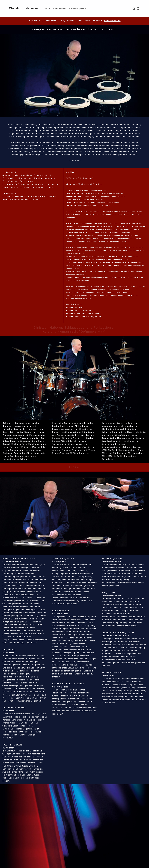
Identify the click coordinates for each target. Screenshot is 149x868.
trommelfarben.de (112, 21)
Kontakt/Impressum (78, 8)
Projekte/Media (59, 8)
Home (48, 8)
